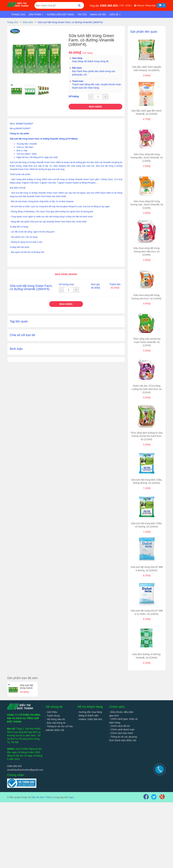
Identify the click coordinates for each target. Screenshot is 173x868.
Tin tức (82, 14)
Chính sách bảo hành (121, 733)
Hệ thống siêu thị (55, 719)
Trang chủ (18, 14)
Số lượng (74, 96)
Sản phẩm (36, 14)
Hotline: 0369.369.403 (90, 719)
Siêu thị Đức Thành (41, 797)
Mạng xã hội (98, 14)
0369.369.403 (109, 6)
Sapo (71, 797)
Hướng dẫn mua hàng (90, 712)
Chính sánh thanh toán (122, 730)
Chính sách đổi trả (119, 726)
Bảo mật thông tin (56, 723)
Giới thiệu (51, 712)
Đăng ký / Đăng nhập (145, 6)
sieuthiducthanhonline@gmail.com (25, 770)
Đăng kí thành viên (88, 716)
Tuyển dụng (53, 716)
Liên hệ (115, 14)
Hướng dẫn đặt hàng (60, 14)
